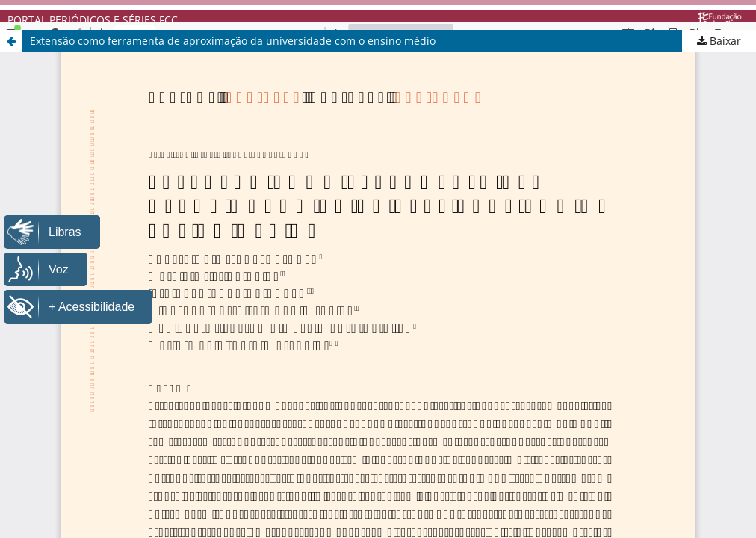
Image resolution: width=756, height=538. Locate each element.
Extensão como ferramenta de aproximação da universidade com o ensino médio (233, 41)
